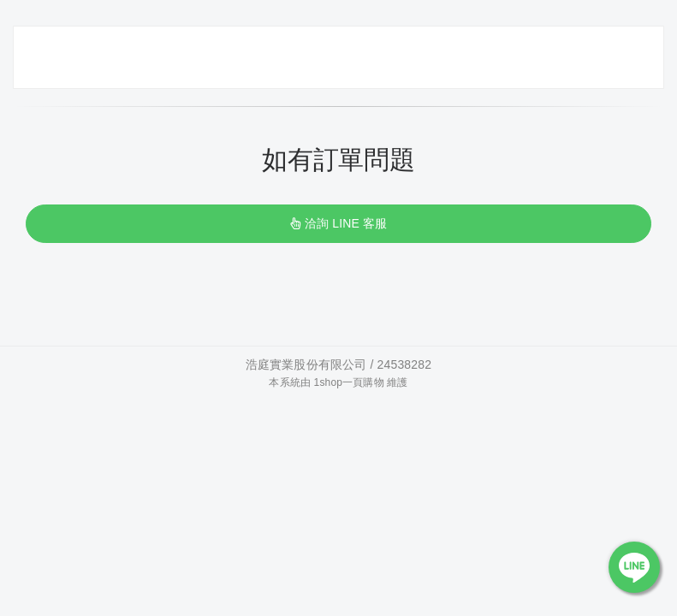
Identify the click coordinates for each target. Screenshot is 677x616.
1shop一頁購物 (349, 382)
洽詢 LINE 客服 (338, 223)
